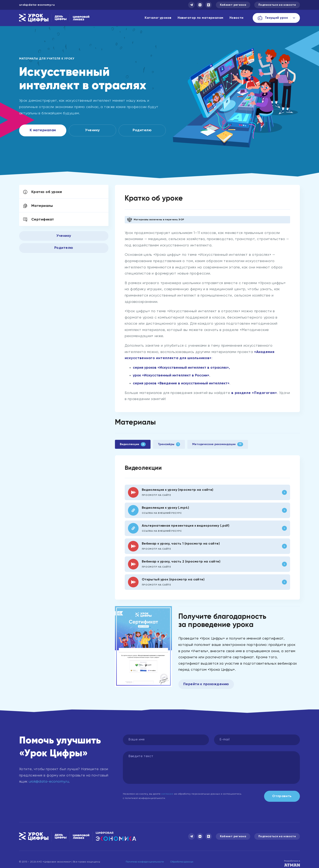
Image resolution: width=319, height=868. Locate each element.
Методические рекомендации (218, 444)
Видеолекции (133, 444)
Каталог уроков (158, 18)
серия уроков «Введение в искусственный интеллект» (181, 383)
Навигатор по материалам (200, 18)
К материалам (43, 130)
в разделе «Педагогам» (254, 393)
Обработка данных (182, 862)
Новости (237, 18)
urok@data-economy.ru (37, 5)
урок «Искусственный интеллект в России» (171, 375)
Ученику (92, 130)
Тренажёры (169, 444)
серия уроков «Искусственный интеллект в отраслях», (181, 368)
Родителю (142, 130)
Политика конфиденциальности (145, 862)
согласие (167, 794)
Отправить (282, 796)
